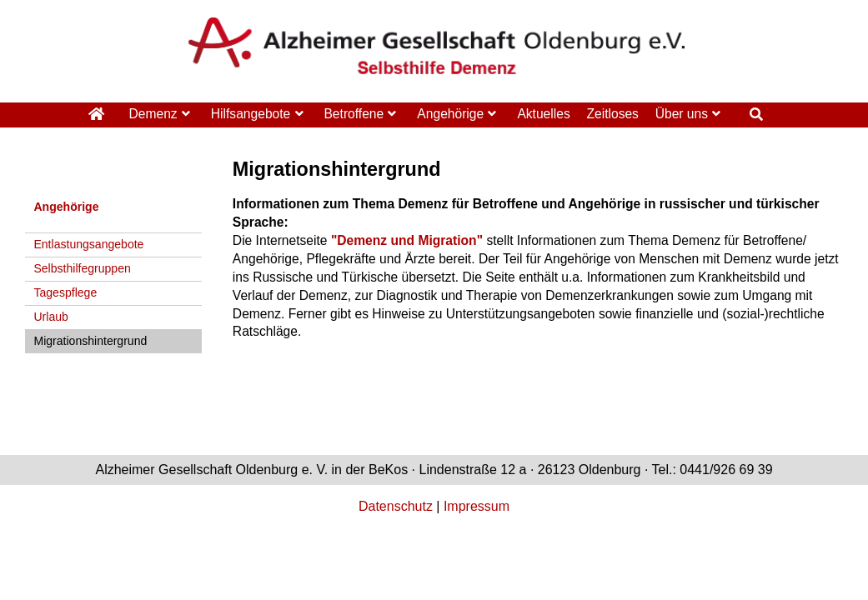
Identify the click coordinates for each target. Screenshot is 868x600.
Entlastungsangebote (88, 244)
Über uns (682, 114)
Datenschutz (396, 506)
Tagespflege (65, 292)
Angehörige (450, 114)
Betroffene (354, 114)
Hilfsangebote (251, 114)
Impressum (477, 506)
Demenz (153, 114)
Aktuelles (543, 114)
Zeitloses (612, 114)
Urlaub (50, 317)
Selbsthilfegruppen (82, 268)
